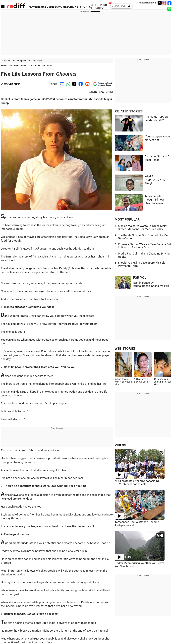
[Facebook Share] (80, 84)
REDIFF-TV (105, 7)
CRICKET (74, 7)
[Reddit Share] (87, 84)
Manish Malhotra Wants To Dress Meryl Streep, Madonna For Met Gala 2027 (143, 228)
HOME (33, 7)
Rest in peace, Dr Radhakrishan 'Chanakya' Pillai (152, 284)
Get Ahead (14, 65)
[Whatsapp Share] (68, 84)
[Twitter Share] (74, 84)
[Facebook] (170, 3)
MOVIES (63, 7)
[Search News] (128, 6)
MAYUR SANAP (12, 84)
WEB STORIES (125, 348)
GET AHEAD (95, 7)
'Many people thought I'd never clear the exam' (155, 200)
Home (4, 65)
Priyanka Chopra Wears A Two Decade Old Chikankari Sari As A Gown (144, 246)
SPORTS (85, 7)
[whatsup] (170, 9)
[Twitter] (160, 3)
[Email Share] (61, 84)
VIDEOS (120, 445)
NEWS (41, 7)
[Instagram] (165, 3)
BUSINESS (51, 7)
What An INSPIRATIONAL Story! (155, 180)
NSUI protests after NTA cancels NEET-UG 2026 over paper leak (139, 483)
